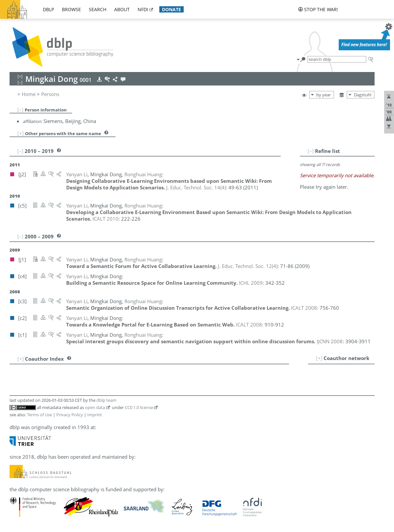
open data (95, 407)
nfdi (143, 9)
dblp (48, 9)
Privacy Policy (70, 415)
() (196, 187)
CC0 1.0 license (139, 407)
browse (71, 9)
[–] (20, 109)
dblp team (106, 400)
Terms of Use (39, 415)
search (98, 9)
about (122, 9)
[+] (21, 133)
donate (171, 9)
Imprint (95, 415)
